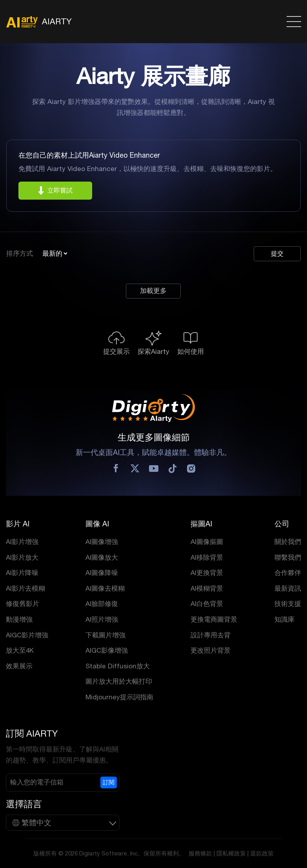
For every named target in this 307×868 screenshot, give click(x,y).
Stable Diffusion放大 (118, 666)
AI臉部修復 (102, 604)
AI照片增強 (102, 619)
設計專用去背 (211, 635)
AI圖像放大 (102, 557)
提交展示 (116, 351)
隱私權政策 (231, 853)
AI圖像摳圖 (207, 542)
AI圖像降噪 (102, 573)
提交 (277, 254)
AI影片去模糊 (25, 588)
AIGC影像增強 (107, 650)
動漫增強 (19, 619)
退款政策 (262, 853)
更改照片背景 (211, 650)
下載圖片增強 (105, 635)
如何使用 (191, 351)
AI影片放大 (22, 557)
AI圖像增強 (102, 542)
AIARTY (39, 22)
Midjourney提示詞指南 (119, 697)
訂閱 (109, 782)
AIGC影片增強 (27, 635)
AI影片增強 (22, 542)
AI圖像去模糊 (105, 588)
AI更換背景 (207, 573)
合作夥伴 (288, 573)
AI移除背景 (207, 557)
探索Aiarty (153, 351)
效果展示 (19, 666)
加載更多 (153, 291)
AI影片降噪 (22, 573)
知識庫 (284, 619)
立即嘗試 (60, 190)
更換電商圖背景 (214, 619)
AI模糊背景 (207, 588)
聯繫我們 (288, 557)
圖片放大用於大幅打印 (119, 681)
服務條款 (200, 853)
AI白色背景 (207, 604)
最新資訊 (288, 588)
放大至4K (20, 650)
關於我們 (288, 542)
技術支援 (288, 604)
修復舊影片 (23, 604)
